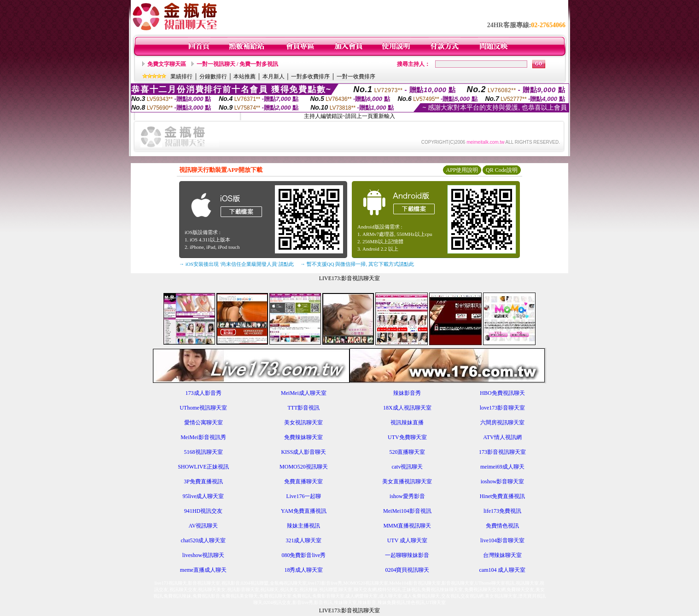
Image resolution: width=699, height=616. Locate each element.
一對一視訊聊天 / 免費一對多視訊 (237, 64)
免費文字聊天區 (167, 64)
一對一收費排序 (356, 76)
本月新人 (274, 76)
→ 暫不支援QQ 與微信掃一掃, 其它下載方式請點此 (357, 264)
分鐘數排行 (213, 76)
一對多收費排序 (310, 76)
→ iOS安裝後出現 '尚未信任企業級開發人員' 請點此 (236, 264)
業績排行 (181, 76)
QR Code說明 (502, 170)
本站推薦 (245, 76)
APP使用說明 (462, 170)
